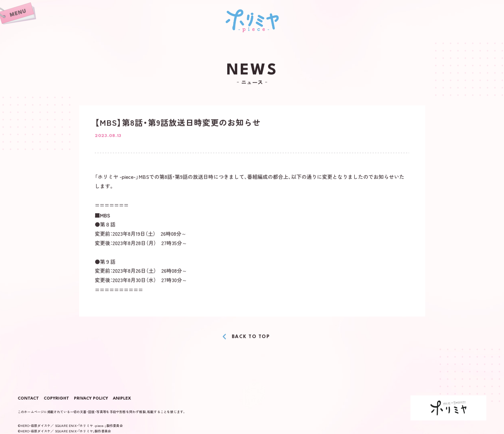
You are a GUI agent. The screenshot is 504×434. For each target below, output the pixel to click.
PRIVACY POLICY (91, 399)
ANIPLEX (122, 399)
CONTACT (28, 399)
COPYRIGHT (56, 399)
